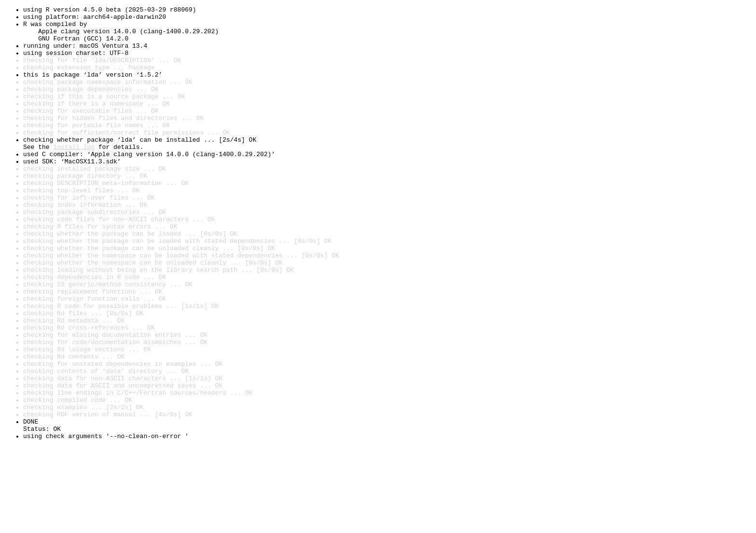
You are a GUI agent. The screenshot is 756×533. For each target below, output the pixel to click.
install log (74, 175)
